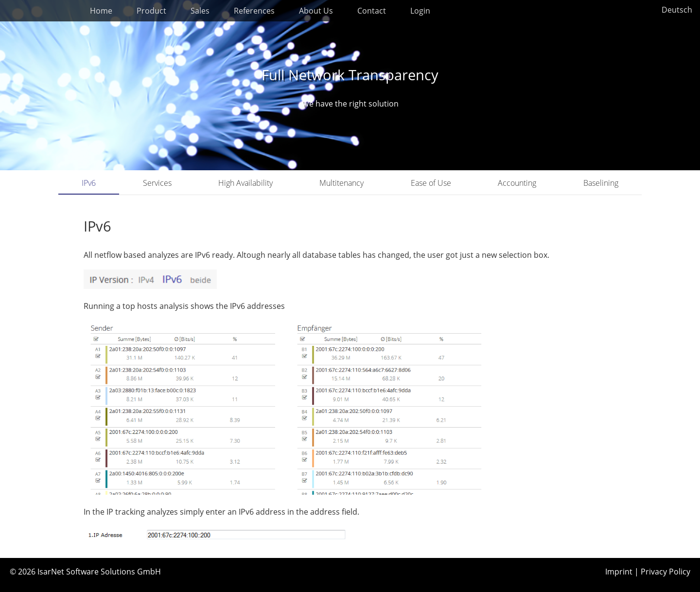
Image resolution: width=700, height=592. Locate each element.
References (254, 11)
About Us (316, 11)
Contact (372, 11)
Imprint (619, 572)
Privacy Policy (665, 572)
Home (101, 11)
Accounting (517, 183)
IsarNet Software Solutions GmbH (99, 572)
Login (420, 11)
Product (151, 11)
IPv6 (89, 183)
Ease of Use (431, 183)
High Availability (245, 183)
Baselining (601, 183)
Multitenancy (341, 183)
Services (157, 183)
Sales (200, 11)
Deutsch (677, 10)
